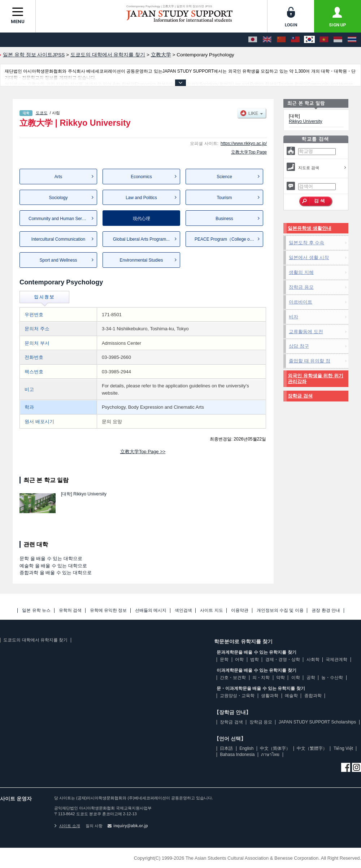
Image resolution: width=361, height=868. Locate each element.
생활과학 (270, 696)
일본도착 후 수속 (306, 243)
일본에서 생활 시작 (309, 257)
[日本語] (253, 40)
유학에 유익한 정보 (108, 611)
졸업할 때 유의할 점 (310, 361)
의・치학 (261, 678)
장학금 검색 (300, 396)
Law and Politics (141, 198)
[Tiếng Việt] (324, 40)
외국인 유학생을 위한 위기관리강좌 (316, 379)
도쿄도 (42, 113)
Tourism (224, 198)
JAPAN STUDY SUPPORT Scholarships (317, 722)
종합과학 (313, 696)
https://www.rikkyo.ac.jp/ (244, 143)
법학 (255, 659)
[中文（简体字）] (281, 40)
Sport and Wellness (58, 260)
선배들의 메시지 (151, 611)
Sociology (58, 198)
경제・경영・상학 (283, 659)
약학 (280, 678)
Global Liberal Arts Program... (141, 239)
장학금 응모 (301, 287)
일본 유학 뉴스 (36, 611)
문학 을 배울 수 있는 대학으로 (51, 558)
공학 (311, 678)
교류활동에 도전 (306, 332)
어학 (239, 659)
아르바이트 (301, 302)
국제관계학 (336, 659)
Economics (141, 177)
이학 (296, 678)
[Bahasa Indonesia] (338, 40)
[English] (267, 40)
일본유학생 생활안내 (310, 228)
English (246, 748)
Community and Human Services (60, 219)
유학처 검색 (70, 611)
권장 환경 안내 (326, 611)
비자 (293, 317)
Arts (58, 177)
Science (224, 177)
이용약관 (240, 611)
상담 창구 (299, 346)
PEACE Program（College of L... (226, 239)
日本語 (226, 748)
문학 (224, 659)
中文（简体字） (275, 748)
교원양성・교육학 (237, 696)
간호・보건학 (233, 678)
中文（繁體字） (312, 748)
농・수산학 (332, 678)
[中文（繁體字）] (295, 40)
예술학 (291, 696)
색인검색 (183, 611)
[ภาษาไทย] (352, 40)
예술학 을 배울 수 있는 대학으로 (53, 566)
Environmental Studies (141, 260)
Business (224, 219)
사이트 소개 (67, 826)
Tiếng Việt (343, 748)
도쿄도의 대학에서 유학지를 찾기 (35, 640)
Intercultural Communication (58, 239)
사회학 (313, 659)
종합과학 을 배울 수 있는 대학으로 (56, 573)
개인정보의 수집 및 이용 (280, 611)
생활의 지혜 (301, 272)
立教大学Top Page (249, 152)
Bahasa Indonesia (237, 755)
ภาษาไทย (270, 755)
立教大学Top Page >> (143, 452)
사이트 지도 (211, 611)
